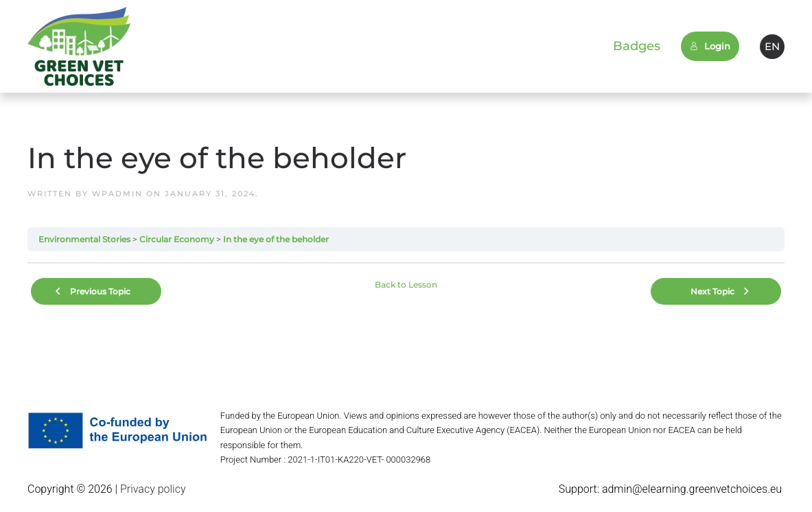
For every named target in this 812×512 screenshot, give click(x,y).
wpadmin (117, 194)
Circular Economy (177, 239)
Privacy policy (152, 489)
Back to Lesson (406, 284)
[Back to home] (79, 46)
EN (772, 46)
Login (710, 46)
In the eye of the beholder (276, 239)
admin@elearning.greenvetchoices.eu (692, 489)
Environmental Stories (84, 239)
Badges (637, 46)
